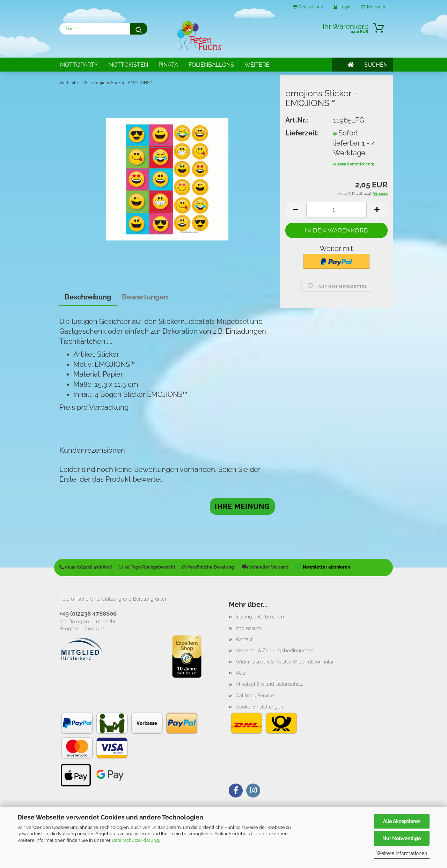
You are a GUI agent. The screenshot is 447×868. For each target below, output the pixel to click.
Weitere (257, 65)
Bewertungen (145, 297)
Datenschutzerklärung (135, 840)
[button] (296, 210)
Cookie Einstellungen (259, 707)
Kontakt (244, 639)
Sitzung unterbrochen (260, 617)
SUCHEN (376, 65)
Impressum (248, 628)
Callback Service (255, 696)
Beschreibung (88, 297)
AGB (241, 673)
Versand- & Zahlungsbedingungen (275, 651)
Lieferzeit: (302, 133)
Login (342, 7)
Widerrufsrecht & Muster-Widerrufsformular (285, 662)
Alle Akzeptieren (402, 821)
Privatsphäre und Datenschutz (270, 684)
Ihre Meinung (242, 506)
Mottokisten (128, 65)
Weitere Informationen (402, 853)
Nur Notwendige (402, 838)
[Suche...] (139, 29)
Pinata (168, 65)
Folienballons (211, 65)
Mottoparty (79, 65)
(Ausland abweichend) (354, 164)
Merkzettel (374, 7)
